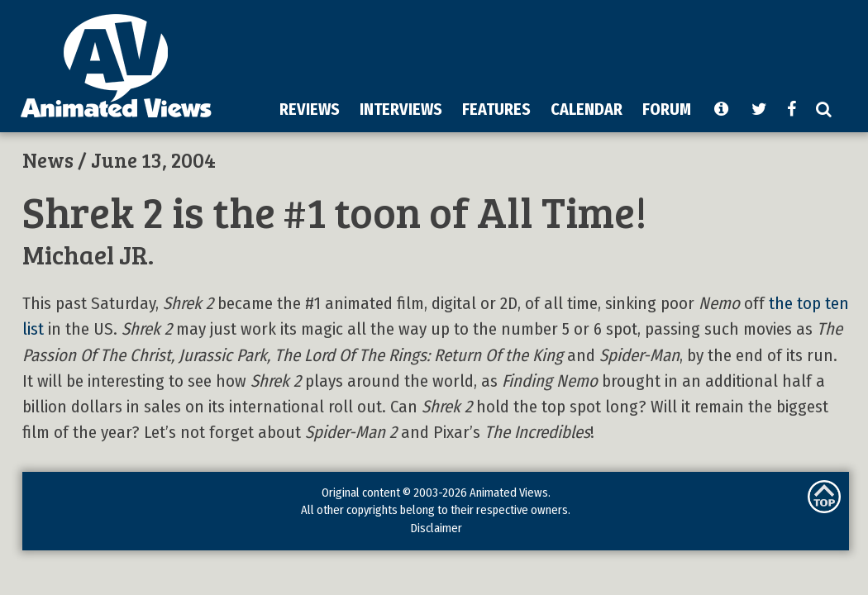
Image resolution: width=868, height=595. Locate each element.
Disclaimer (436, 528)
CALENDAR (587, 109)
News (48, 159)
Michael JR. (88, 254)
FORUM (667, 109)
